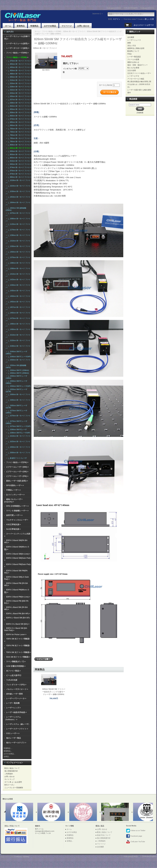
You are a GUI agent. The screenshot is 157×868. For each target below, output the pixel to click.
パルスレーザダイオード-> (17, 689)
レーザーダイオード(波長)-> (18, 48)
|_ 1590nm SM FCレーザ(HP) (19, 433)
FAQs (130, 54)
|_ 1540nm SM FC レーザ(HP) (19, 357)
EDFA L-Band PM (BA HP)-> (18, 614)
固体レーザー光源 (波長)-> (17, 481)
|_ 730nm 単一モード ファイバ (19, 132)
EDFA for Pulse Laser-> (16, 635)
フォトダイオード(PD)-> (16, 685)
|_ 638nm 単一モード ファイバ (19, 103)
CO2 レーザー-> (13, 733)
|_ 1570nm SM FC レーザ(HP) (19, 426)
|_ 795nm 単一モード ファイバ (19, 142)
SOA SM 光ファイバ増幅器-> (18, 657)
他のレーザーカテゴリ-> (16, 743)
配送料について (133, 51)
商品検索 (133, 99)
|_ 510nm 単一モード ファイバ (19, 80)
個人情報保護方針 (11, 771)
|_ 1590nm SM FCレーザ (17, 429)
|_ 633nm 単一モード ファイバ (19, 93)
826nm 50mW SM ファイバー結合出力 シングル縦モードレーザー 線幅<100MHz (54, 692)
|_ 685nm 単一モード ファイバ (19, 122)
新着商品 (21, 26)
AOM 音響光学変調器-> (16, 666)
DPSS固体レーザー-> (15, 485)
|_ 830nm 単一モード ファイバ (19, 151)
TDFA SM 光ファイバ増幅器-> (19, 652)
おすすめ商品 (50, 26)
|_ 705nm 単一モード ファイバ (19, 129)
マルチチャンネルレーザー (17, 520)
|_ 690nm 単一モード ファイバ (19, 125)
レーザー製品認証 (134, 57)
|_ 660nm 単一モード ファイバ (19, 116)
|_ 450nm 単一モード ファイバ (19, 70)
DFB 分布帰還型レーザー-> (17, 506)
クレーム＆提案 (133, 59)
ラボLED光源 (12, 680)
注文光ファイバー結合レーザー (139, 73)
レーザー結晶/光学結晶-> (16, 712)
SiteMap (26, 857)
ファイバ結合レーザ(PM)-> (17, 462)
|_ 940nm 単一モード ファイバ (19, 164)
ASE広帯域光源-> (13, 525)
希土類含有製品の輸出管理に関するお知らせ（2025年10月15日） (139, 84)
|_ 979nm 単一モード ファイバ (19, 174)
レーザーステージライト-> (17, 729)
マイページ (67, 26)
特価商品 (34, 26)
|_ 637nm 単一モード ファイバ (19, 100)
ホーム (8, 26)
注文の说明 (132, 70)
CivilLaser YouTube (135, 842)
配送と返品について (12, 768)
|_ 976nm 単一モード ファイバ (19, 171)
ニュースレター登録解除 (14, 788)
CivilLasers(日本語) (114, 8)
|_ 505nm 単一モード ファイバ (19, 77)
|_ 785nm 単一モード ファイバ (19, 138)
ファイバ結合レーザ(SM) (52, 31)
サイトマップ (10, 779)
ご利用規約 (9, 774)
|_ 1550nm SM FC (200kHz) (18, 373)
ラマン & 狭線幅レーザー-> (17, 511)
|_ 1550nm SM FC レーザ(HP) (19, 386)
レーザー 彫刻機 (13, 703)
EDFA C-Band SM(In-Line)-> (18, 554)
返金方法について (104, 835)
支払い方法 (132, 46)
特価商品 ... (8, 748)
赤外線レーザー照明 (14, 694)
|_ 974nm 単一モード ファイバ (19, 167)
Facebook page (134, 836)
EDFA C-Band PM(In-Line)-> (18, 597)
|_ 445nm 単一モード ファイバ (19, 67)
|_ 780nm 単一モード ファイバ (19, 135)
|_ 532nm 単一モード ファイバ (19, 90)
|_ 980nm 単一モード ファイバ (19, 177)
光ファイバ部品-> (13, 671)
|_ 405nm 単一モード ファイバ (19, 64)
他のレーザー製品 (13, 738)
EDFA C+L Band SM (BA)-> (18, 624)
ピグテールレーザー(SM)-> (17, 472)
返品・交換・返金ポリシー (138, 65)
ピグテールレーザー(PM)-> (17, 476)
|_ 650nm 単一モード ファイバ (19, 106)
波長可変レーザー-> (14, 515)
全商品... (7, 756)
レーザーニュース (134, 40)
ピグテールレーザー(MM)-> (17, 467)
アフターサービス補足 (136, 79)
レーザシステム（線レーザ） (18, 724)
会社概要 (131, 37)
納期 (129, 43)
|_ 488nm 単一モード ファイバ (19, 74)
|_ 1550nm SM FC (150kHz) (18, 370)
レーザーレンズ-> (13, 708)
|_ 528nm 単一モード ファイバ (19, 87)
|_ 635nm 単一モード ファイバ (19, 96)
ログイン (117, 19)
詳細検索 (140, 113)
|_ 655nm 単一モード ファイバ (19, 109)
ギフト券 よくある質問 (13, 782)
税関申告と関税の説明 (136, 48)
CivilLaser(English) (131, 8)
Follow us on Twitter (136, 831)
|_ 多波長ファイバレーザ (17, 458)
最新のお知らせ (133, 62)
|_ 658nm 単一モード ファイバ (19, 112)
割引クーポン (10, 785)
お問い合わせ (83, 26)
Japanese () (92, 14)
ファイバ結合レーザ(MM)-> (17, 53)
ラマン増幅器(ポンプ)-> (16, 662)
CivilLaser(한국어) (147, 8)
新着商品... (8, 751)
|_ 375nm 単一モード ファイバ (19, 61)
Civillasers (18, 857)
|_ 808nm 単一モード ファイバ (19, 145)
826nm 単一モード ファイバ (74, 31)
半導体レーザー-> (13, 490)
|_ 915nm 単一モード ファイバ (19, 161)
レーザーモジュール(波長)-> (18, 44)
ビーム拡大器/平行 (14, 675)
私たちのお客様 (133, 68)
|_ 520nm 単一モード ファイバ (19, 83)
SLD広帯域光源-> (13, 529)
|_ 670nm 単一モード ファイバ (19, 119)
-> (17, 57)
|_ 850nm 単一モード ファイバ (19, 154)
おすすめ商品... (9, 754)
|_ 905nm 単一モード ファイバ (19, 158)
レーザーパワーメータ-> (16, 698)
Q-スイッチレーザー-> (15, 495)
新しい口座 (149, 19)
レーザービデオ (133, 76)
